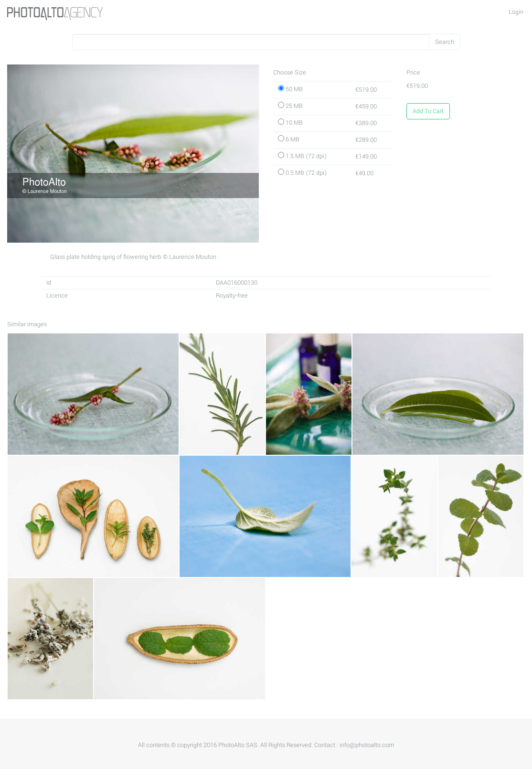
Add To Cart (428, 111)
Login (516, 12)
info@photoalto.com (367, 745)
